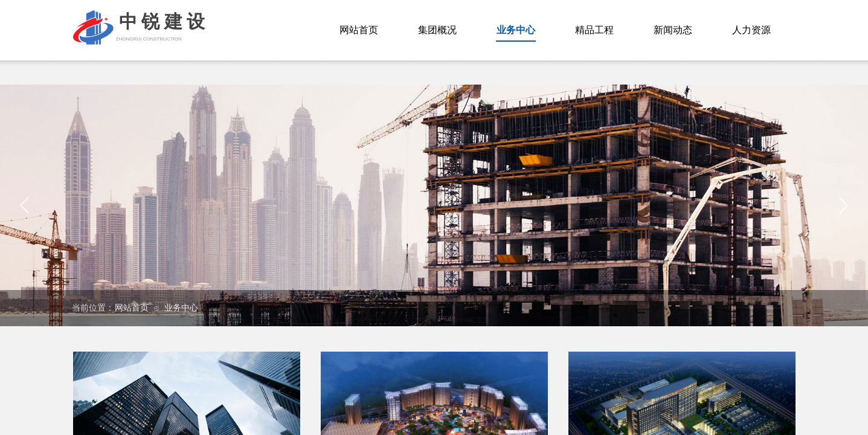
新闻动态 (673, 30)
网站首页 (132, 308)
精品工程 (594, 30)
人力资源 (751, 30)
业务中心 (181, 308)
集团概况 (437, 30)
